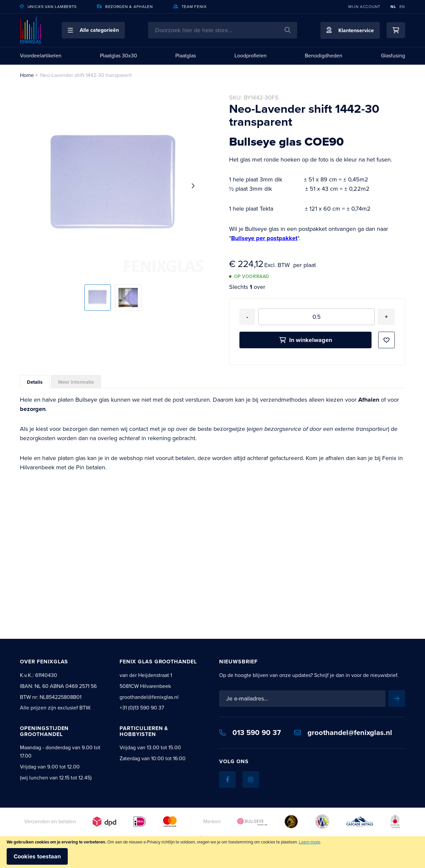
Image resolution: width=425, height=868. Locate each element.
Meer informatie (76, 382)
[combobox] (223, 30)
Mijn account (364, 7)
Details (35, 382)
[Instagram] (251, 779)
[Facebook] (227, 779)
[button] (93, 30)
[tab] (35, 382)
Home (27, 75)
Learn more (309, 842)
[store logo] (31, 30)
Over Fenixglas (44, 662)
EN (402, 7)
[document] (212, 852)
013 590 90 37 (250, 733)
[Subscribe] (397, 699)
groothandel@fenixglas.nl (343, 733)
